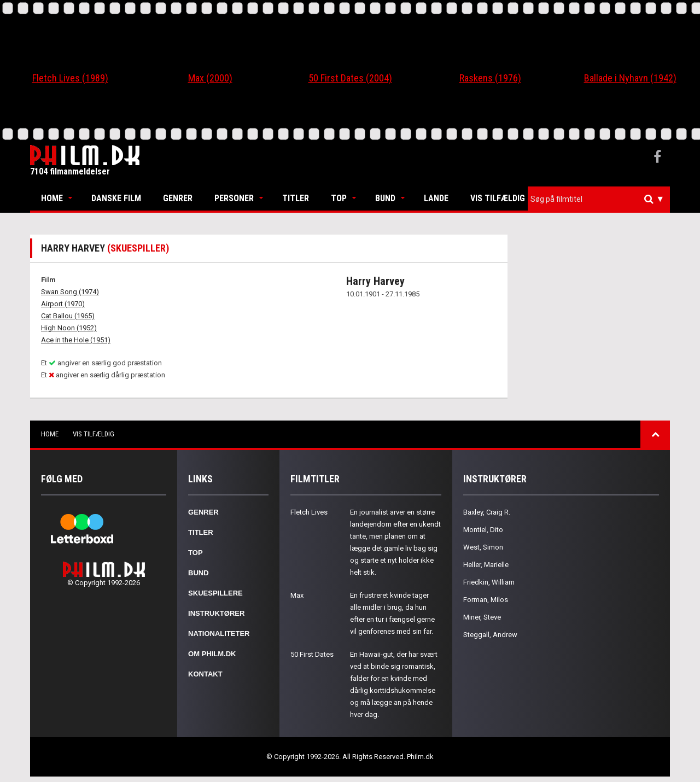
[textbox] (602, 199)
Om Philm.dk (212, 654)
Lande (436, 198)
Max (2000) (210, 78)
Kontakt (205, 674)
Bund (385, 198)
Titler (296, 198)
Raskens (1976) (490, 78)
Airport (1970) (63, 304)
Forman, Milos (486, 600)
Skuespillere (215, 593)
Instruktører (216, 613)
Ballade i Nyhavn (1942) (630, 78)
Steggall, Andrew (490, 635)
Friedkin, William (489, 582)
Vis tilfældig (498, 198)
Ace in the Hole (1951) (76, 340)
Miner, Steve (482, 617)
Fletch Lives (309, 512)
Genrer (178, 198)
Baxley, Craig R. (487, 512)
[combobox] (599, 199)
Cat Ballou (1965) (68, 316)
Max (297, 595)
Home (52, 198)
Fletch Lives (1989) (70, 78)
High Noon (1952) (69, 328)
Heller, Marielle (486, 565)
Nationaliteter (219, 634)
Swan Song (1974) (70, 292)
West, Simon (483, 547)
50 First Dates (312, 654)
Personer (234, 198)
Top (339, 198)
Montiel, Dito (483, 530)
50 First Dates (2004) (350, 78)
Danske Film (116, 198)
